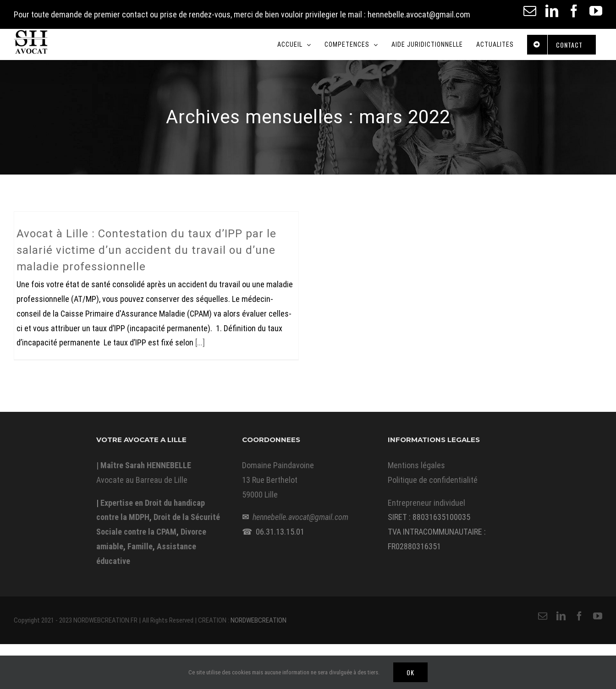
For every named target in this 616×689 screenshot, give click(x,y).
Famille (140, 546)
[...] (200, 342)
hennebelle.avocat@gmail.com (300, 517)
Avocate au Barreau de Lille (142, 480)
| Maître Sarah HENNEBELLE (144, 465)
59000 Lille (260, 495)
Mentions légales (416, 465)
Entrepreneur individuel (426, 503)
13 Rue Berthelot (270, 480)
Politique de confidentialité (433, 480)
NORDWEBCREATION (258, 620)
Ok (410, 672)
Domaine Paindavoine (278, 465)
